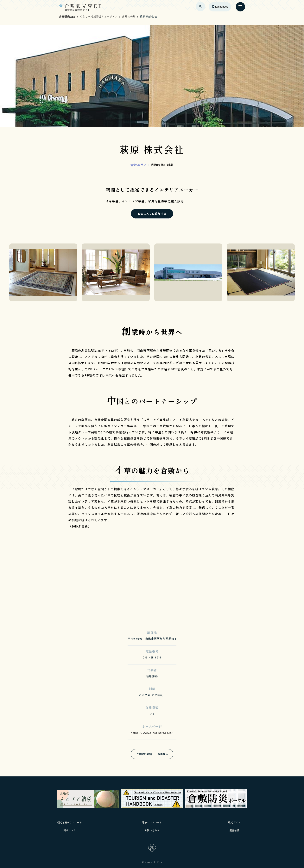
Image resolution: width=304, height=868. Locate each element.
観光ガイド (234, 822)
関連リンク (70, 830)
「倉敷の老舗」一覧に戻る (152, 754)
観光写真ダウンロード (70, 822)
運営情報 (234, 830)
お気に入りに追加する (152, 214)
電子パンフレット (152, 822)
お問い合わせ (152, 830)
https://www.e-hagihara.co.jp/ (152, 733)
